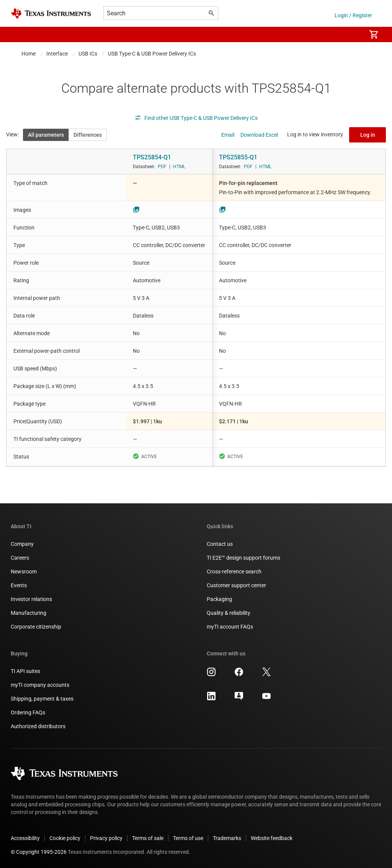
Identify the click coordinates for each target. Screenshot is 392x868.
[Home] (51, 14)
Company (22, 544)
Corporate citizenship (36, 627)
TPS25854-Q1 (152, 157)
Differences (88, 135)
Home (29, 54)
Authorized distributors (38, 726)
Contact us (220, 544)
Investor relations (31, 599)
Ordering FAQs (28, 712)
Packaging (219, 599)
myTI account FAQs (230, 627)
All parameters (46, 135)
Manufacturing (29, 613)
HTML (179, 167)
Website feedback (272, 838)
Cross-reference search (234, 572)
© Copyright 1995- (39, 852)
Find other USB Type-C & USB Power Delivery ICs (196, 118)
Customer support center (236, 585)
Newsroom (24, 572)
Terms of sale (148, 838)
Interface (57, 54)
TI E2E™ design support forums (243, 558)
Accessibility (25, 838)
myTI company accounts (40, 685)
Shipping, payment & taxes (42, 699)
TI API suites (25, 671)
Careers (20, 558)
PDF (162, 167)
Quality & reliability (229, 613)
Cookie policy (65, 838)
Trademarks (227, 838)
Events (19, 585)
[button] (18, 34)
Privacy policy (106, 838)
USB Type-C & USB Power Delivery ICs (152, 54)
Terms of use (188, 838)
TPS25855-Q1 (238, 157)
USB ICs (88, 54)
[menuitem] (352, 34)
